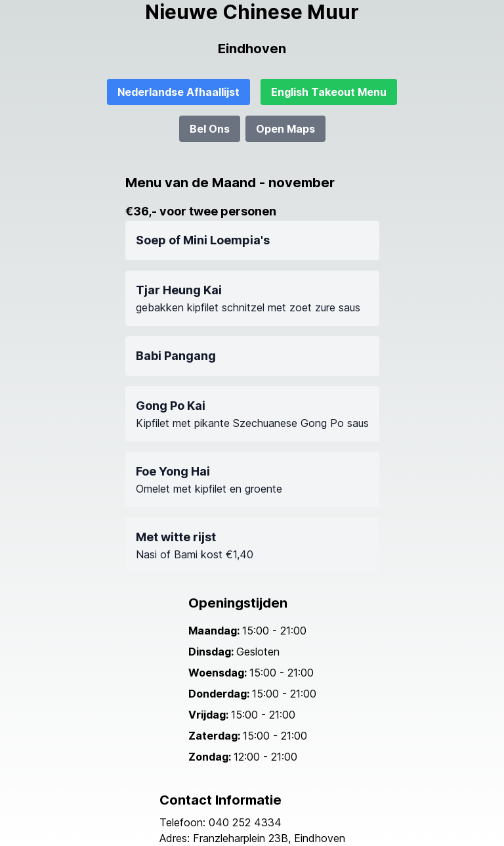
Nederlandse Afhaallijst (178, 92)
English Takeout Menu (329, 92)
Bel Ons (210, 129)
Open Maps (285, 129)
